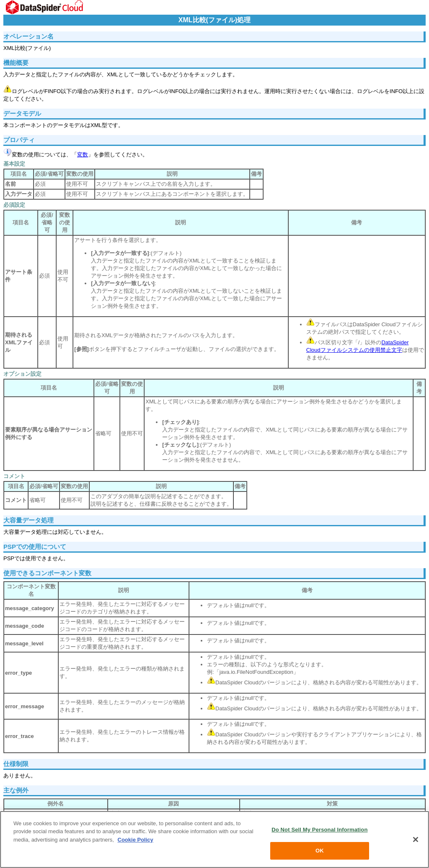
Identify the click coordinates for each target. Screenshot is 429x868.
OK (320, 851)
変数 (83, 155)
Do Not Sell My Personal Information (319, 830)
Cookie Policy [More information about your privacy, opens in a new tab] (136, 840)
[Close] (416, 839)
